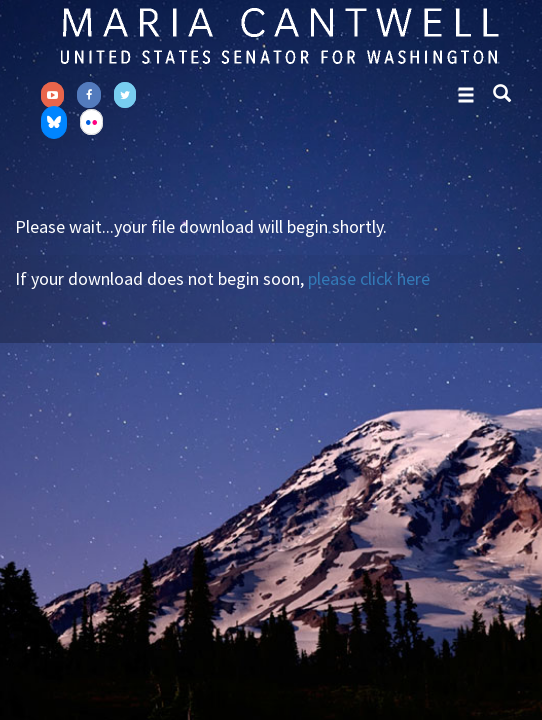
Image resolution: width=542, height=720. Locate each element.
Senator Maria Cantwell (279, 35)
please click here (369, 278)
